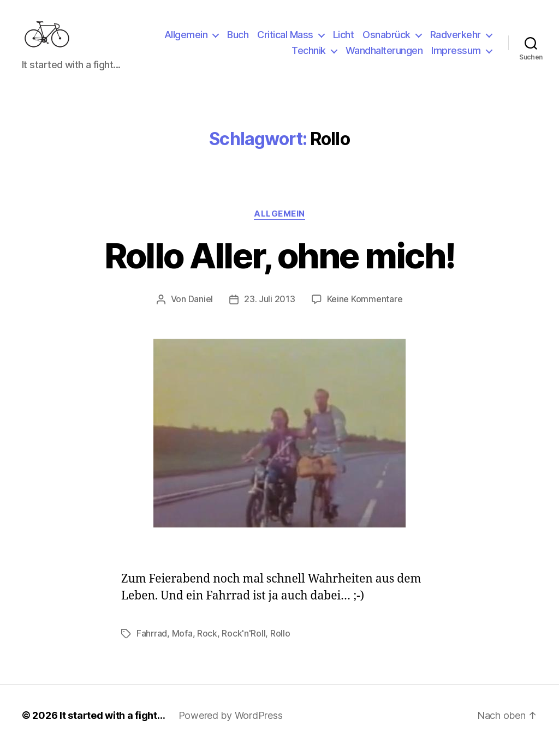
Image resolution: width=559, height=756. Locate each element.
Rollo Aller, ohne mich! (279, 266)
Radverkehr (456, 40)
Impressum (456, 56)
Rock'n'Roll (243, 644)
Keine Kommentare (365, 310)
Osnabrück (386, 40)
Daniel (201, 310)
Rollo (280, 644)
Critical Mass (285, 40)
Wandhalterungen (384, 56)
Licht (344, 40)
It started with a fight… (112, 725)
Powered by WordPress (231, 725)
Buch (238, 40)
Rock (207, 644)
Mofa (182, 644)
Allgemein (186, 40)
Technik (309, 56)
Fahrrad (152, 644)
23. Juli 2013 (270, 310)
